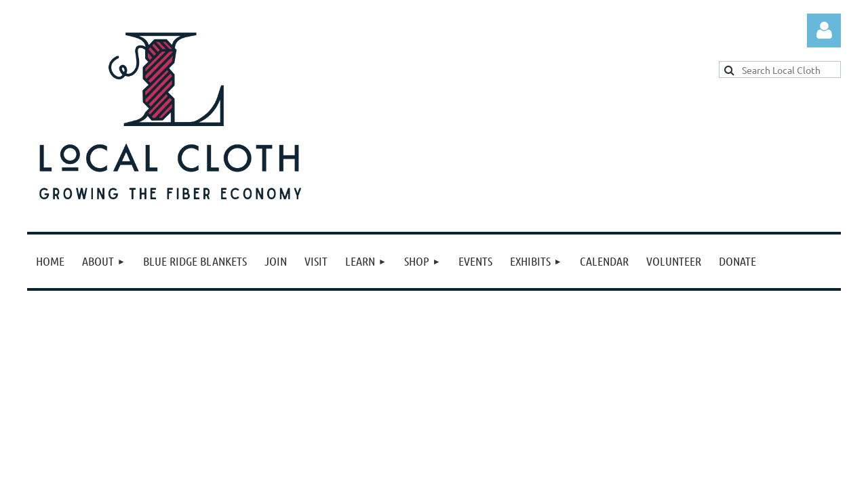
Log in (824, 30)
